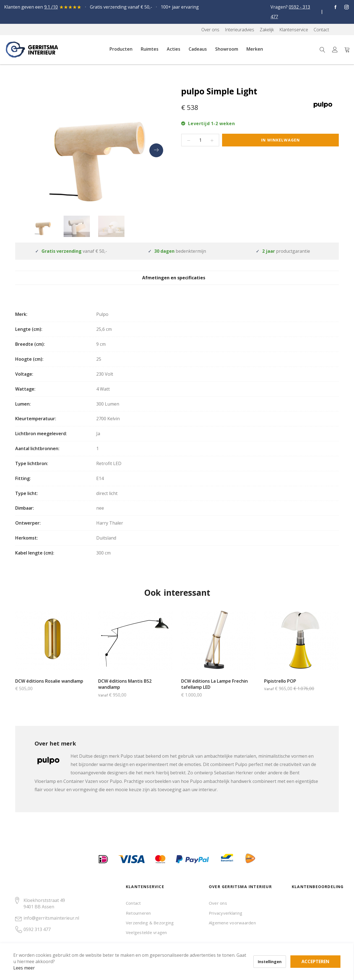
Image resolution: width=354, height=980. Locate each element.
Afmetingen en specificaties (177, 282)
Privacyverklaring (226, 913)
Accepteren (192, 950)
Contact (133, 903)
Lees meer (33, 959)
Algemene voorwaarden (232, 923)
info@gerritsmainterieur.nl (51, 918)
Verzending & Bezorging (150, 923)
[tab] (177, 282)
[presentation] (156, 150)
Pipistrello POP (280, 689)
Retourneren (138, 913)
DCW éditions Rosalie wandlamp (49, 689)
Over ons (218, 903)
